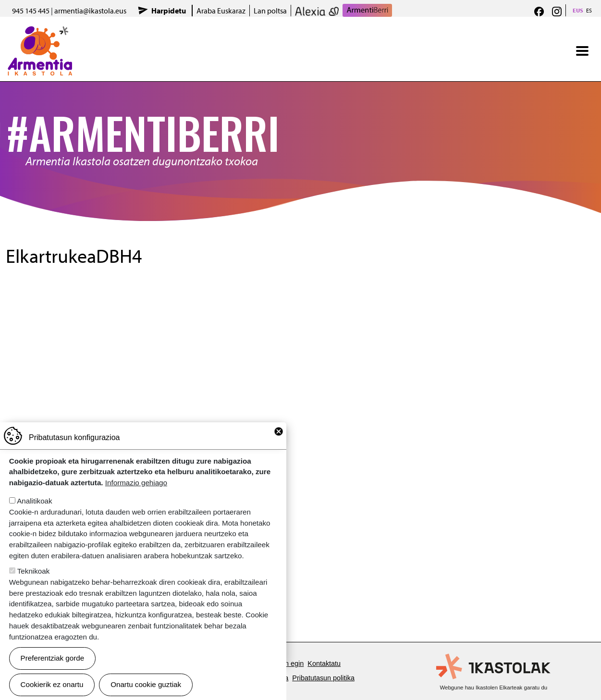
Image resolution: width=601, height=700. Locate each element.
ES (589, 10)
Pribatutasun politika (323, 678)
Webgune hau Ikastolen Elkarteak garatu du (493, 688)
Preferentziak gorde (53, 658)
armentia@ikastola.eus (90, 11)
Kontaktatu (324, 663)
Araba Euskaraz (221, 11)
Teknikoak (34, 571)
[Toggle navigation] (582, 51)
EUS (578, 10)
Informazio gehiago (136, 483)
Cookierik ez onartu (52, 684)
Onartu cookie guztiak (146, 684)
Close (279, 431)
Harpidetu (169, 11)
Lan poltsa (270, 11)
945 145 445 (31, 11)
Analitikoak (34, 501)
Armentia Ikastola (40, 32)
